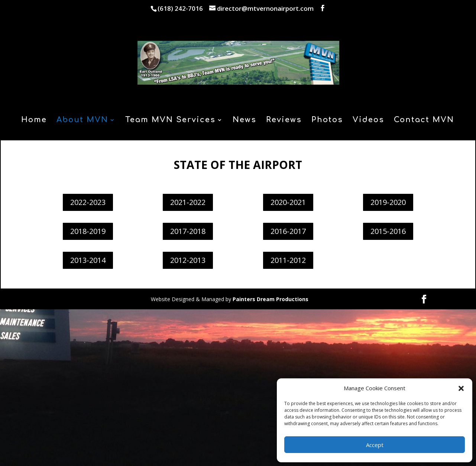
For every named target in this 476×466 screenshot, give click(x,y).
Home (34, 121)
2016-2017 (288, 231)
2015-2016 (388, 231)
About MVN (82, 121)
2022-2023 (88, 202)
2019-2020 (388, 202)
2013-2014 (88, 260)
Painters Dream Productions (271, 299)
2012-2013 (188, 260)
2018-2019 (88, 231)
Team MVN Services (170, 121)
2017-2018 (188, 231)
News (245, 121)
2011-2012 (288, 260)
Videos (368, 121)
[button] (461, 388)
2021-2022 (188, 202)
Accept (375, 445)
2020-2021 (288, 202)
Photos (327, 121)
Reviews (284, 121)
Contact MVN (424, 121)
